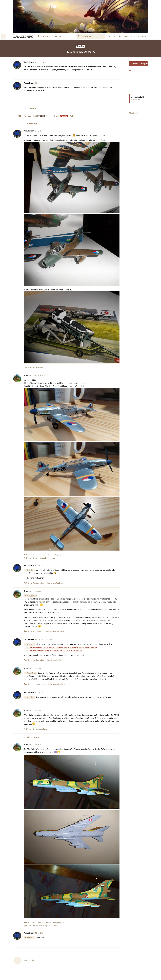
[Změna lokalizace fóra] (112, 36)
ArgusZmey (32, 596)
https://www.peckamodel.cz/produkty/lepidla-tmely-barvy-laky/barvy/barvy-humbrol (60, 647)
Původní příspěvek (137, 71)
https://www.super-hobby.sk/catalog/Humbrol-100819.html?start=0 (53, 650)
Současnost (134, 113)
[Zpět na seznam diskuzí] (3, 36)
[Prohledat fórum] (91, 36)
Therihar (31, 570)
